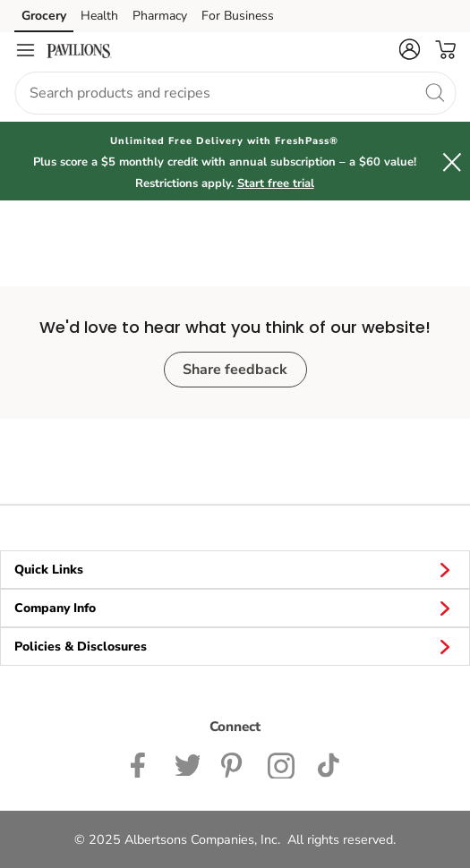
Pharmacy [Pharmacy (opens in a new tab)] (160, 16)
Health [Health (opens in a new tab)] (99, 16)
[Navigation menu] (25, 50)
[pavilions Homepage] (79, 50)
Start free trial (276, 183)
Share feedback (235, 370)
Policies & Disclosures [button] (235, 646)
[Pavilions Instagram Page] (282, 763)
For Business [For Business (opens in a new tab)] (238, 16)
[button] (409, 49)
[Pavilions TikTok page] (328, 763)
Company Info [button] (235, 608)
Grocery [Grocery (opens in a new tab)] (44, 16)
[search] (434, 92)
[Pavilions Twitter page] (187, 763)
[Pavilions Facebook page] (142, 763)
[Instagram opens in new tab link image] (234, 763)
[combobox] (235, 93)
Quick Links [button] (235, 569)
